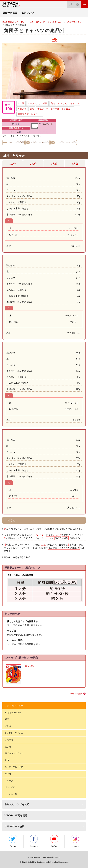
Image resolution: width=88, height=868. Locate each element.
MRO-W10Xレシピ (74, 22)
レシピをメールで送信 (66, 142)
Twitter (13, 841)
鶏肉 (53, 103)
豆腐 (32, 109)
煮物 (7, 760)
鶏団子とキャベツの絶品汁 (35, 31)
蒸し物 (8, 747)
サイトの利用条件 (34, 857)
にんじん (63, 103)
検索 (69, 3)
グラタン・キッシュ (14, 733)
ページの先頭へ (76, 694)
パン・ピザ (10, 787)
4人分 (75, 164)
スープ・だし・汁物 (37, 103)
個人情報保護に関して (52, 857)
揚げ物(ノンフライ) (14, 753)
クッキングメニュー (56, 22)
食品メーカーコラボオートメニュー (55, 109)
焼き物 (8, 726)
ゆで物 (8, 774)
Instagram (75, 841)
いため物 (9, 740)
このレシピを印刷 (16, 142)
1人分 (13, 164)
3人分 (54, 164)
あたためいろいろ (13, 712)
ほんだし (29, 666)
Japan (77, 3)
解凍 (7, 719)
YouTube (54, 841)
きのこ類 (22, 109)
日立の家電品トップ (10, 22)
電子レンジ (40, 22)
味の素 (21, 103)
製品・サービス (27, 22)
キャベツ (75, 103)
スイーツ (9, 781)
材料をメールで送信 (40, 142)
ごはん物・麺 (11, 794)
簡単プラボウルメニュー (30, 114)
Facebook (34, 841)
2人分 (33, 164)
